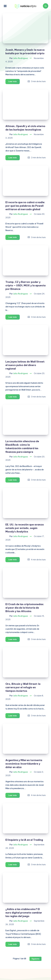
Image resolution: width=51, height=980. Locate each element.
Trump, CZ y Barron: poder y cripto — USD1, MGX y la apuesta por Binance (26, 285)
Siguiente (35, 959)
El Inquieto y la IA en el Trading (24, 840)
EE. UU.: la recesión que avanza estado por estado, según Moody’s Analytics (25, 528)
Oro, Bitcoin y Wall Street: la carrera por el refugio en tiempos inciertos (23, 687)
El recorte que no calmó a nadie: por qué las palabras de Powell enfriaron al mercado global (25, 206)
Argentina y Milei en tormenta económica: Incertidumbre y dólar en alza (24, 764)
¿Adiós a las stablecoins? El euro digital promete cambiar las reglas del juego (24, 913)
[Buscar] (46, 6)
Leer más (14, 82)
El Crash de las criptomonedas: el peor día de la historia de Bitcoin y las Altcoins (25, 608)
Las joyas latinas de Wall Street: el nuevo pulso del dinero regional (25, 365)
